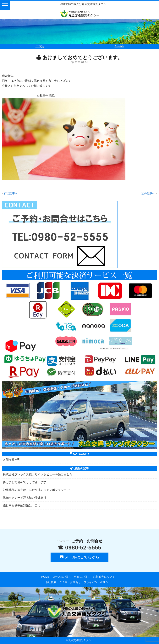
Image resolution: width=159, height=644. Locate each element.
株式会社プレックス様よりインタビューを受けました (38, 474)
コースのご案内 (62, 577)
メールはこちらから (79, 557)
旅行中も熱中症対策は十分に (22, 505)
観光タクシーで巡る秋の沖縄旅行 (25, 498)
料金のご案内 (82, 577)
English (119, 46)
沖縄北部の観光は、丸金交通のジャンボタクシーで (36, 490)
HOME (45, 577)
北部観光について (104, 577)
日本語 (40, 46)
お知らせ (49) (12, 459)
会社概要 (51, 582)
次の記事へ (148, 193)
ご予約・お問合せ (70, 582)
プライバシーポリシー (97, 582)
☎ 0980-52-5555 (79, 547)
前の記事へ (11, 193)
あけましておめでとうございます (25, 482)
